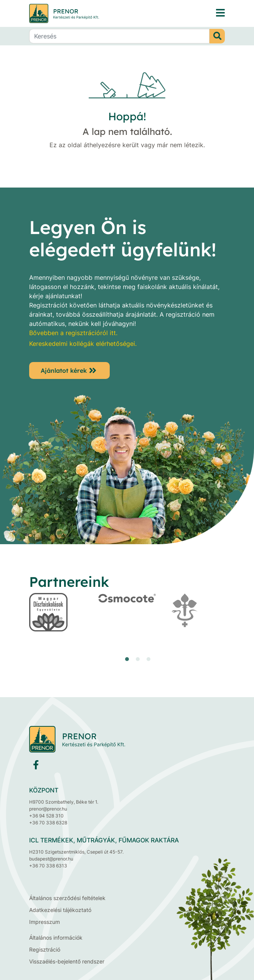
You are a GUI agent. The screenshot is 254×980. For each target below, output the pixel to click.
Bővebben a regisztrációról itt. (73, 333)
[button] (127, 659)
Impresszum (45, 922)
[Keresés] (119, 36)
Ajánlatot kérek (64, 370)
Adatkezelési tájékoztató (60, 910)
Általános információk (56, 938)
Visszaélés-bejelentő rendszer (67, 961)
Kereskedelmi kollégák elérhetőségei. (83, 344)
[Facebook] (36, 767)
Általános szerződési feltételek (67, 898)
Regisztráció (45, 949)
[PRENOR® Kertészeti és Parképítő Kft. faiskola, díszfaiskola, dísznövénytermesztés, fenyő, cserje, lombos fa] (220, 13)
